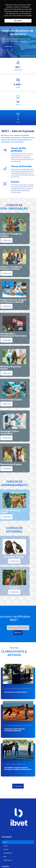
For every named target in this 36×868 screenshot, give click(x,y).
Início (6, 842)
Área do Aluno (9, 853)
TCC (30, 689)
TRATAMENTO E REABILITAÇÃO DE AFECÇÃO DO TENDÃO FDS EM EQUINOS (18, 768)
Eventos (6, 849)
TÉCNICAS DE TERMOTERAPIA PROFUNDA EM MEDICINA (14, 730)
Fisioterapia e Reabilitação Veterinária (17, 689)
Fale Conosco (8, 860)
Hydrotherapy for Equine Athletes (16, 692)
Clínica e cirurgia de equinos (14, 764)
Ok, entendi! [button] (18, 21)
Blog (5, 857)
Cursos (6, 846)
